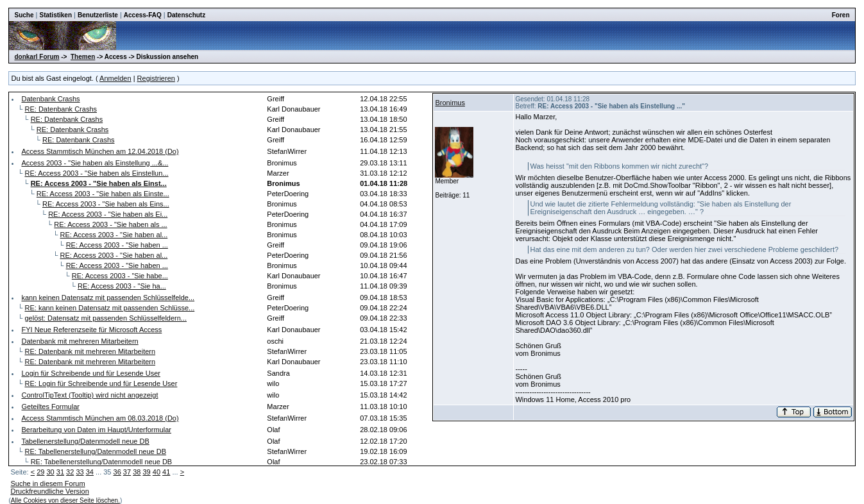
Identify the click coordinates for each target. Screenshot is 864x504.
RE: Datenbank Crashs (61, 109)
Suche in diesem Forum (47, 483)
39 (146, 472)
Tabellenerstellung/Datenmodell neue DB (85, 441)
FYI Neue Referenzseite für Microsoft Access (91, 330)
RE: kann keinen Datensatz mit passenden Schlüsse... (110, 308)
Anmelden (115, 78)
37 (127, 472)
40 (157, 472)
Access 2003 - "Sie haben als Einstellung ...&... (95, 163)
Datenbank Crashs (50, 99)
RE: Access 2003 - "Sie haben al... (114, 235)
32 (70, 472)
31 (60, 472)
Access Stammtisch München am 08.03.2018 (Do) (100, 418)
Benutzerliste (98, 15)
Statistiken (55, 15)
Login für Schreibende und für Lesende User (90, 373)
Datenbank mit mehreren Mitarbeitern (80, 341)
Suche (24, 15)
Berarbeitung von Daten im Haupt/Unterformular (96, 430)
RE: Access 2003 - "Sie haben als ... (110, 224)
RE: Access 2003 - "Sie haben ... (117, 245)
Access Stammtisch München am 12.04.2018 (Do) (100, 151)
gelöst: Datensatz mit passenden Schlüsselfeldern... (106, 318)
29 (40, 472)
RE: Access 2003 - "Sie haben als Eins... (106, 204)
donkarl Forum (37, 57)
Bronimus (450, 103)
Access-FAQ (143, 15)
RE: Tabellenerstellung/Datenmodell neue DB (96, 451)
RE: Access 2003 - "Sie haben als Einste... (103, 194)
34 (90, 472)
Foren (841, 15)
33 (80, 472)
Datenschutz (186, 15)
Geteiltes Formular (50, 407)
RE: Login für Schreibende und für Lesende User (101, 383)
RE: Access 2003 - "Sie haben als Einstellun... (97, 173)
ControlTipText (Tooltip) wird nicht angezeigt (89, 395)
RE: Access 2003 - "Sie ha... (122, 286)
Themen (83, 57)
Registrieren (156, 78)
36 (117, 472)
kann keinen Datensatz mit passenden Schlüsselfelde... (108, 298)
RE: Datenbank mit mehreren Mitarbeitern (90, 351)
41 (166, 472)
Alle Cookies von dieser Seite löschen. (65, 500)
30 (50, 472)
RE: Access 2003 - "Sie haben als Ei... (108, 214)
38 (137, 472)
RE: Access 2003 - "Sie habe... (120, 276)
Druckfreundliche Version (49, 491)
